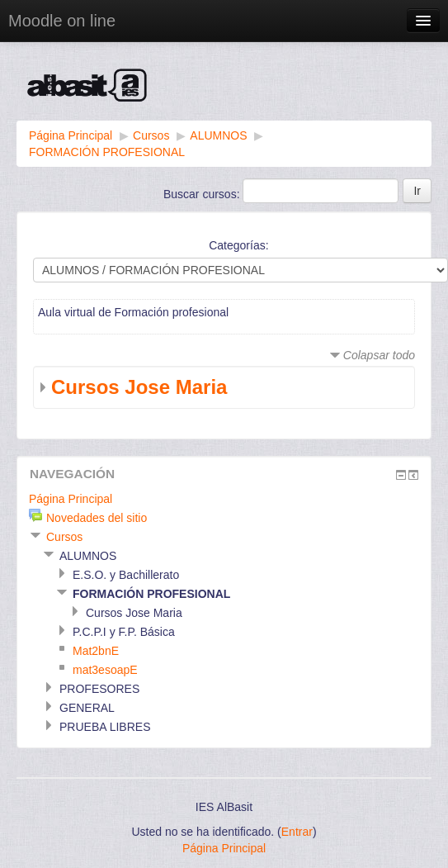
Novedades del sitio (97, 518)
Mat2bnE (96, 651)
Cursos (151, 135)
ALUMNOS (218, 135)
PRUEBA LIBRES (105, 727)
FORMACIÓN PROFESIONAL (107, 152)
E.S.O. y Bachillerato (126, 575)
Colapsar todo (379, 355)
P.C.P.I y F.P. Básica (124, 632)
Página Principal (71, 135)
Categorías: (238, 245)
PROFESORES (99, 689)
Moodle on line (62, 21)
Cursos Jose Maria (139, 387)
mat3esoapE (105, 670)
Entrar (297, 832)
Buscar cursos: (203, 194)
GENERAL (87, 708)
